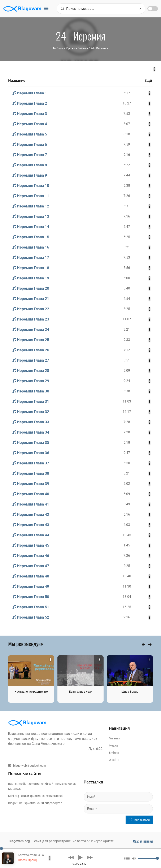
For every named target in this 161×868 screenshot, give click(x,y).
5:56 (127, 268)
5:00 (127, 278)
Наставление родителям (31, 692)
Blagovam (22, 9)
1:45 (127, 545)
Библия (114, 753)
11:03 (127, 401)
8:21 (127, 473)
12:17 (127, 412)
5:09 (127, 371)
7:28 (127, 422)
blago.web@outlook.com (27, 766)
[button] (71, 858)
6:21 (127, 247)
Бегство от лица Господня (36, 855)
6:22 (127, 165)
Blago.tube (15, 803)
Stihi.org (14, 796)
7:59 (127, 144)
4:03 (127, 525)
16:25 (127, 607)
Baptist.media (17, 784)
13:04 (127, 597)
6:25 (127, 237)
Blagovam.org (19, 841)
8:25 (127, 309)
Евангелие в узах (81, 692)
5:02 (127, 484)
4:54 (127, 299)
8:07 (127, 124)
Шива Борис (130, 692)
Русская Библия (77, 48)
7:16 (127, 216)
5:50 (127, 463)
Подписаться (139, 820)
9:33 (127, 340)
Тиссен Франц (27, 860)
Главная (114, 738)
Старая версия (143, 841)
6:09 (127, 494)
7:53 (127, 114)
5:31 (127, 206)
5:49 (127, 504)
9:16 (127, 155)
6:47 (127, 227)
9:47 (127, 453)
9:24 (127, 381)
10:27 (127, 103)
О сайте (114, 760)
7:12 (127, 350)
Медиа (113, 745)
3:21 (127, 329)
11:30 (127, 586)
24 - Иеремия (99, 48)
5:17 (127, 93)
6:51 (127, 360)
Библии (58, 48)
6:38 (127, 186)
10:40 (127, 576)
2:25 (127, 566)
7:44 (127, 175)
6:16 (127, 514)
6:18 (127, 442)
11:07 (127, 319)
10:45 (127, 535)
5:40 (127, 288)
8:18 (127, 134)
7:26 (127, 196)
